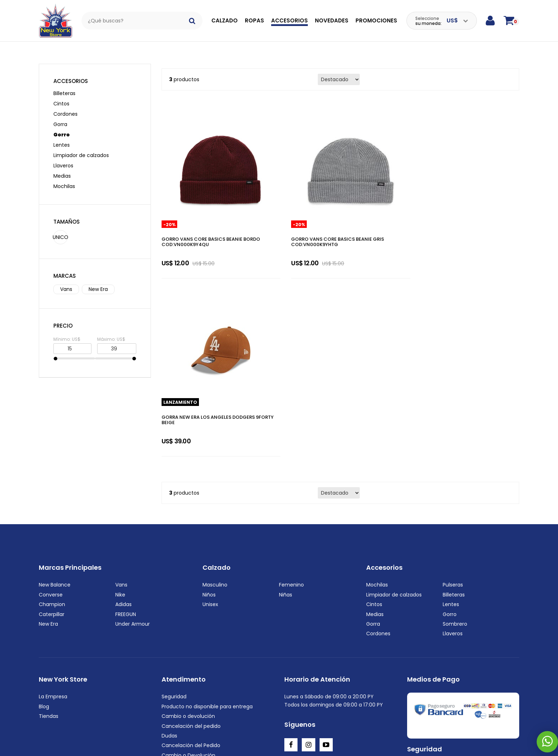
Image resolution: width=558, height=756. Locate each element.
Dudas (169, 596)
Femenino (291, 445)
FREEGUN (126, 474)
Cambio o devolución (188, 577)
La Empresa (53, 557)
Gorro (62, 127)
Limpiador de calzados (81, 147)
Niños (209, 455)
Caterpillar (52, 474)
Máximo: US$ (111, 331)
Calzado (225, 20)
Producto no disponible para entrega (207, 567)
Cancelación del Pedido (191, 606)
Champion (52, 465)
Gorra (60, 116)
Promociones (376, 20)
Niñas (286, 455)
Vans (66, 281)
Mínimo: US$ (67, 331)
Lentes (62, 137)
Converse (51, 455)
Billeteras (64, 85)
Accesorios (289, 20)
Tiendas (49, 577)
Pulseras (453, 445)
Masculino (215, 445)
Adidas (123, 465)
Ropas (254, 20)
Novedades (332, 20)
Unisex (210, 465)
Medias (62, 168)
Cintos (61, 96)
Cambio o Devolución (188, 615)
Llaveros (63, 158)
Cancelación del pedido (191, 586)
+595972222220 (84, 742)
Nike (120, 455)
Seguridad (174, 557)
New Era (98, 281)
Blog (44, 567)
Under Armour (133, 484)
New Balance (55, 445)
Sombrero (455, 484)
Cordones (65, 106)
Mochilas (64, 178)
